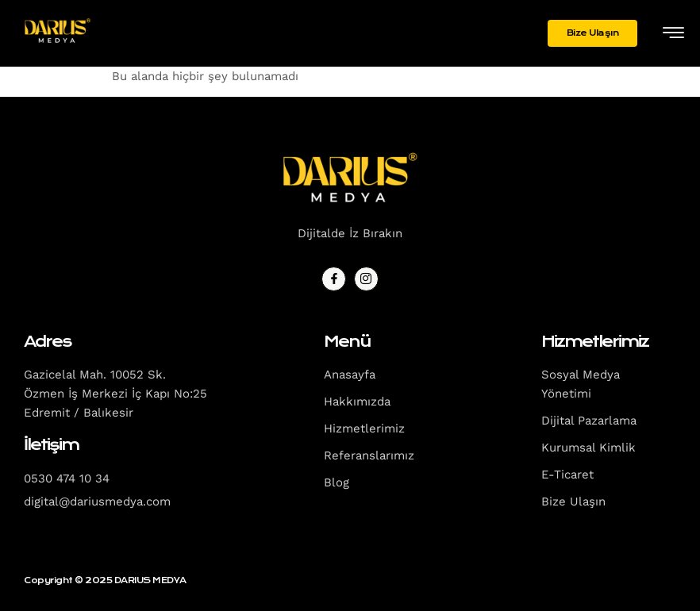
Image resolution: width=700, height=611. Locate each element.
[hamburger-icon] (673, 35)
